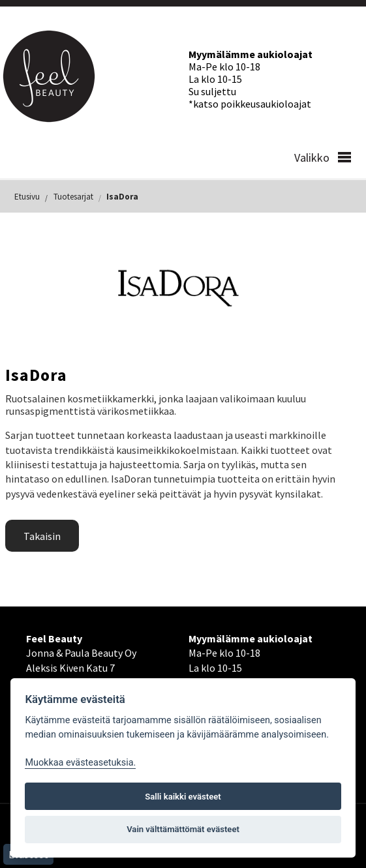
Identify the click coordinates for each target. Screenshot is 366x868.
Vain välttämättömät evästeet (183, 829)
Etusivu (27, 197)
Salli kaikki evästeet (183, 797)
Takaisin (42, 536)
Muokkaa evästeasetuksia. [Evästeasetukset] (80, 763)
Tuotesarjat (73, 197)
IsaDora (122, 197)
